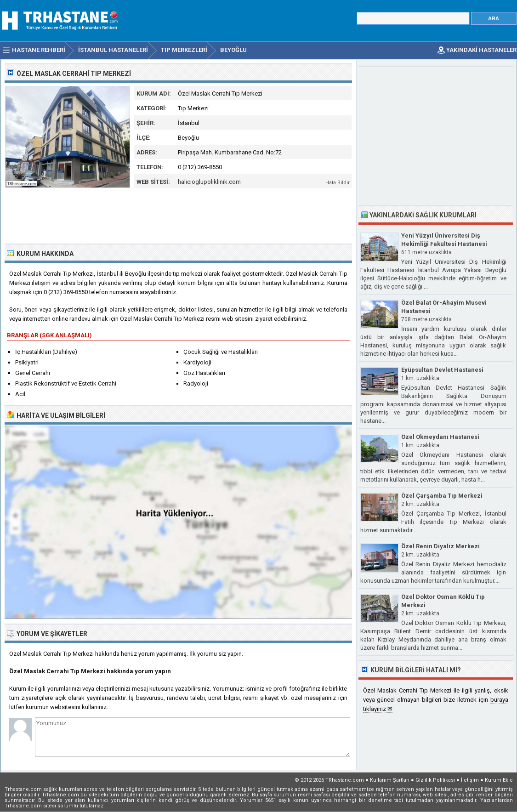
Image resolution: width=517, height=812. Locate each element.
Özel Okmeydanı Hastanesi (440, 437)
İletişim (470, 780)
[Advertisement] (179, 216)
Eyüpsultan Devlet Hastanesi (442, 370)
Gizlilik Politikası (435, 780)
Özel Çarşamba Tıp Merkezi (442, 496)
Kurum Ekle (499, 780)
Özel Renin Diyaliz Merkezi (440, 546)
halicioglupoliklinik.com (209, 182)
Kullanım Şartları (390, 780)
